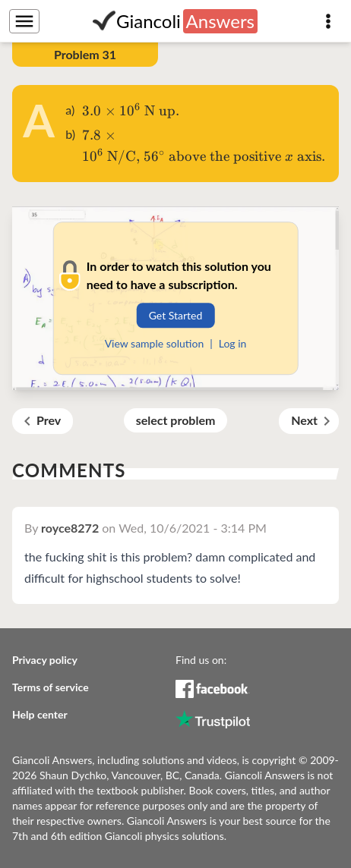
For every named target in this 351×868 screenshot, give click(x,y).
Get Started (176, 315)
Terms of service (51, 687)
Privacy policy (45, 660)
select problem (176, 420)
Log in (233, 343)
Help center (40, 714)
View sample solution (155, 343)
